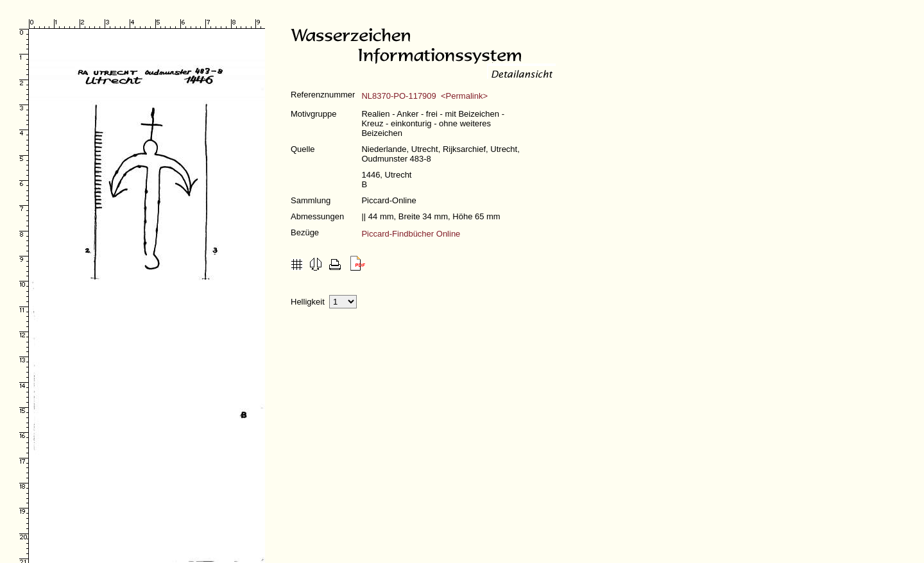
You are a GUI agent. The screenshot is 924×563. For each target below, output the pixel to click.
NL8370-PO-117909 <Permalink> (424, 96)
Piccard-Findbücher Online (411, 234)
